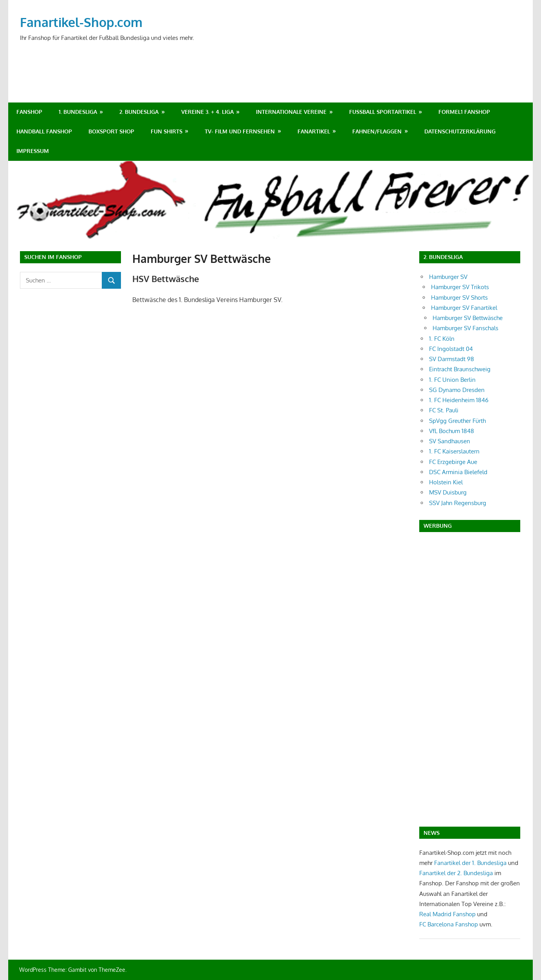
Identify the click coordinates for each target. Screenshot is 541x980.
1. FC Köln (442, 339)
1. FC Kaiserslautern (454, 451)
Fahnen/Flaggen (377, 131)
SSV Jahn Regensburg (458, 503)
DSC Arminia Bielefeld (458, 472)
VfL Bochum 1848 (452, 431)
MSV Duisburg (448, 492)
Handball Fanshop (44, 131)
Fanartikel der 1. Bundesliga (470, 863)
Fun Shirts (167, 131)
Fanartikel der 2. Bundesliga (456, 873)
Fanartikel (314, 131)
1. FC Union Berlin (452, 380)
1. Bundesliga (78, 112)
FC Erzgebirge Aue (453, 462)
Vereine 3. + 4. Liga (207, 112)
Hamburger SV (448, 277)
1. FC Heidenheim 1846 (459, 400)
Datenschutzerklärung (460, 131)
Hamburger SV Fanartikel (464, 308)
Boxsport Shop (111, 131)
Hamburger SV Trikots (460, 287)
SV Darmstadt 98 (452, 359)
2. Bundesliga (139, 112)
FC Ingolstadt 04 (451, 349)
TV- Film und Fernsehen (240, 131)
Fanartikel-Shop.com (81, 22)
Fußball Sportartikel (383, 112)
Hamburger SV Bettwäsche (468, 318)
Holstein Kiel (446, 482)
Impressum (33, 151)
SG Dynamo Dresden (457, 390)
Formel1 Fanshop (464, 112)
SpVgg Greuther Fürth (457, 421)
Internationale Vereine (291, 112)
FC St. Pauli (444, 410)
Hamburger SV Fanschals (465, 328)
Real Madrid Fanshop (448, 914)
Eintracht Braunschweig (460, 369)
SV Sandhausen (450, 441)
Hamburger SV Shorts (459, 298)
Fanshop (29, 112)
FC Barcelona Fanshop (449, 924)
